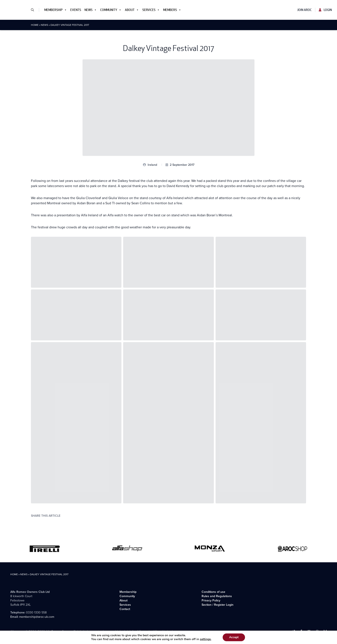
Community (111, 10)
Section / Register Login (218, 605)
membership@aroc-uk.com (37, 617)
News (91, 10)
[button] (34, 10)
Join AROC (304, 10)
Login (325, 10)
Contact (125, 609)
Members (172, 10)
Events (76, 10)
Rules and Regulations (217, 596)
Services (151, 10)
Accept (234, 637)
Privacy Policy (211, 600)
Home (35, 25)
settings (205, 639)
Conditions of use (213, 592)
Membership (56, 10)
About (132, 10)
